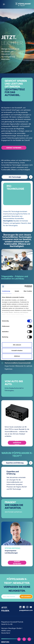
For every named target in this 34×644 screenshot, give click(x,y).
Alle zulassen (17, 345)
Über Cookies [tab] (28, 291)
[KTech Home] (23, 4)
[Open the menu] (4, 4)
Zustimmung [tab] (6, 291)
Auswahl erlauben (17, 350)
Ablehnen (17, 356)
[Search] (24, 639)
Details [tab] (17, 291)
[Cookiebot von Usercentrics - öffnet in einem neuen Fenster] (25, 286)
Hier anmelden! (26, 597)
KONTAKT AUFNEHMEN (17, 563)
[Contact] (29, 639)
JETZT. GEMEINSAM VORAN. (17, 443)
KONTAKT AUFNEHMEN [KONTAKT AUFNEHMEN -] (14, 148)
